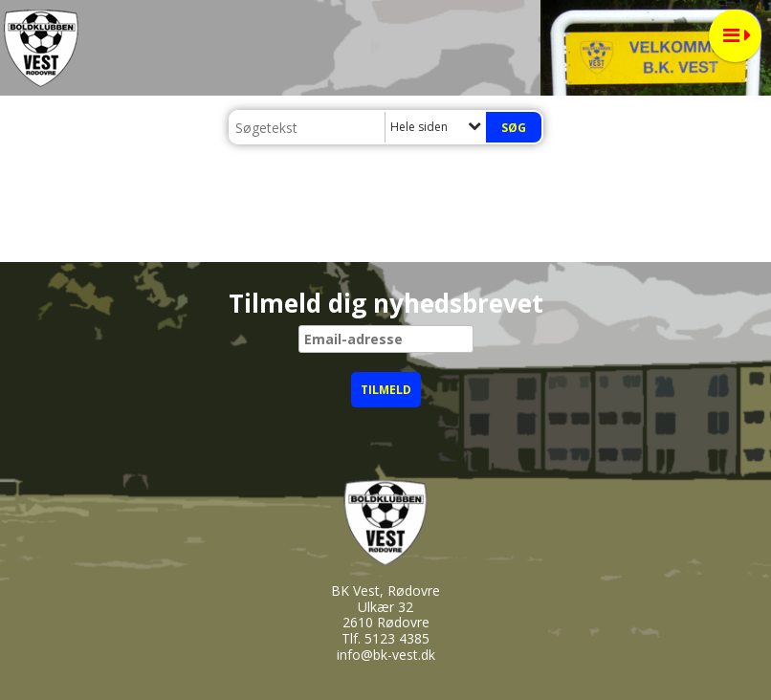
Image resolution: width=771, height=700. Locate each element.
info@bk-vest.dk (386, 655)
